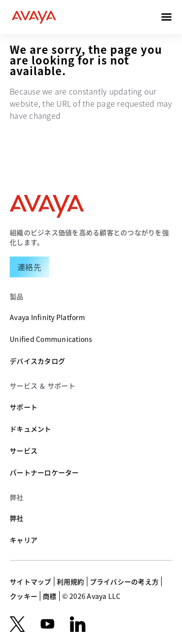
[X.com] (17, 624)
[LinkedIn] (78, 624)
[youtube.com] (48, 624)
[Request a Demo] (29, 267)
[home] (34, 17)
